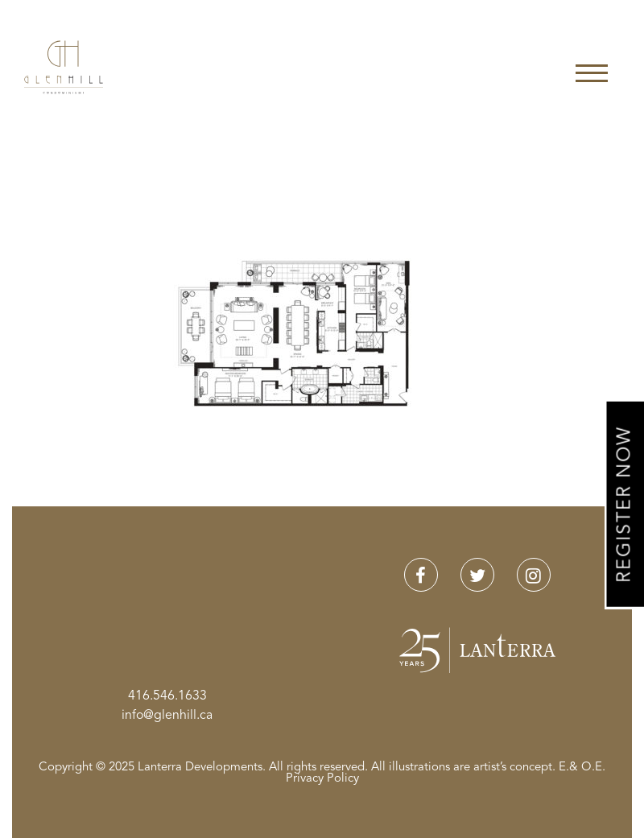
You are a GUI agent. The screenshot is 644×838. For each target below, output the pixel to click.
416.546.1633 (167, 696)
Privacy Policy (322, 779)
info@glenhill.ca (167, 716)
